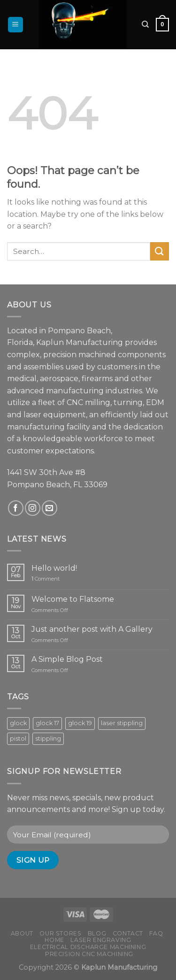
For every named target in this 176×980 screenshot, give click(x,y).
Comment (46, 579)
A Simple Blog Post (67, 659)
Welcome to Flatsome (73, 599)
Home (54, 940)
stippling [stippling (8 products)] (48, 739)
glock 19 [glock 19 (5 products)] (80, 723)
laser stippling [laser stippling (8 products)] (122, 723)
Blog (97, 933)
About (22, 933)
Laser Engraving (101, 940)
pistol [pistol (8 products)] (18, 739)
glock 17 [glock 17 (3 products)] (47, 723)
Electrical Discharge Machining (88, 947)
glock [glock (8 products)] (18, 723)
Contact (128, 933)
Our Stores (60, 933)
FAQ (156, 933)
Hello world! (54, 568)
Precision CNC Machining (89, 954)
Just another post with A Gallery (92, 629)
